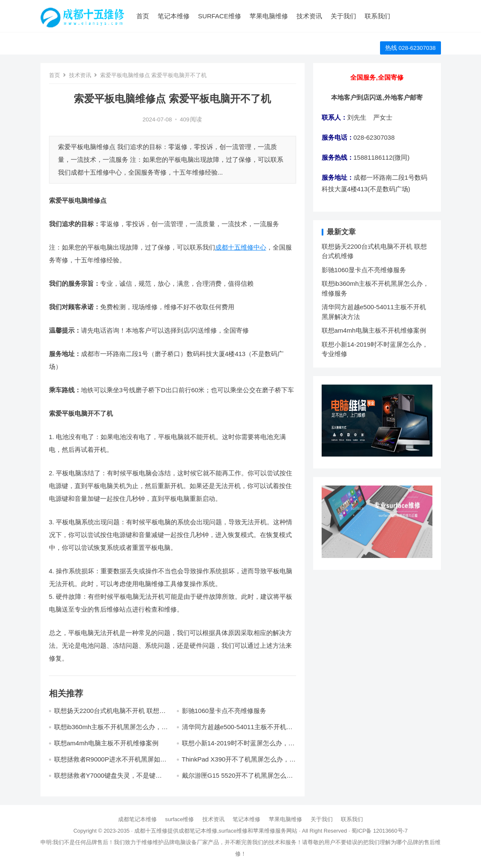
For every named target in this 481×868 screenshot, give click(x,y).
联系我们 (377, 16)
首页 (143, 16)
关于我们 (343, 16)
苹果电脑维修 (269, 16)
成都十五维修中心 (241, 247)
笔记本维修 (174, 16)
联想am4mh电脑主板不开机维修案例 (106, 743)
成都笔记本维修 (137, 819)
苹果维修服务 (270, 831)
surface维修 (220, 16)
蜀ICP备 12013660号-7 (380, 831)
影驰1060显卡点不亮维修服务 (224, 711)
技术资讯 (309, 16)
